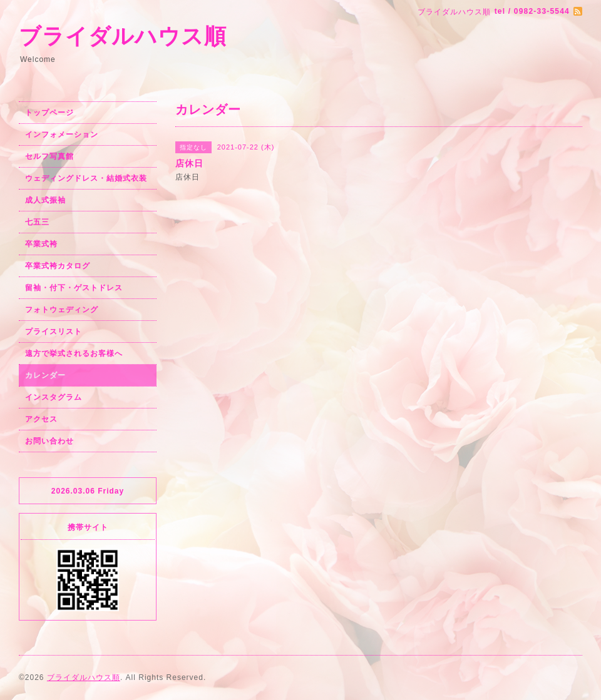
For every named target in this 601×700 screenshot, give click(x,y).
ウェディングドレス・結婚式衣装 (86, 178)
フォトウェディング (62, 310)
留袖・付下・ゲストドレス (74, 288)
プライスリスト (54, 332)
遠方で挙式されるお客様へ (74, 353)
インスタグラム (54, 397)
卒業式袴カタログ (58, 266)
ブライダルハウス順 (123, 36)
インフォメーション (62, 134)
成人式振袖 (45, 200)
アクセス (41, 419)
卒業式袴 (41, 244)
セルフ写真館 (49, 156)
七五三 (37, 222)
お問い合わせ (49, 441)
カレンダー (45, 375)
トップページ (49, 113)
